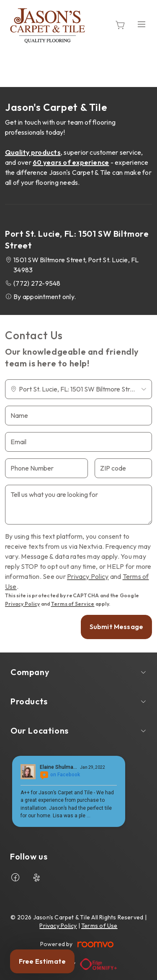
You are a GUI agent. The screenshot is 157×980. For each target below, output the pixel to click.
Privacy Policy (88, 576)
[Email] (78, 442)
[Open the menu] (142, 24)
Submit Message (116, 627)
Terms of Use (99, 926)
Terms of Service (73, 604)
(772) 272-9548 (37, 283)
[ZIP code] (123, 468)
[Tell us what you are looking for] (78, 505)
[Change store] (78, 389)
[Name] (78, 416)
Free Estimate (42, 961)
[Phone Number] (46, 468)
